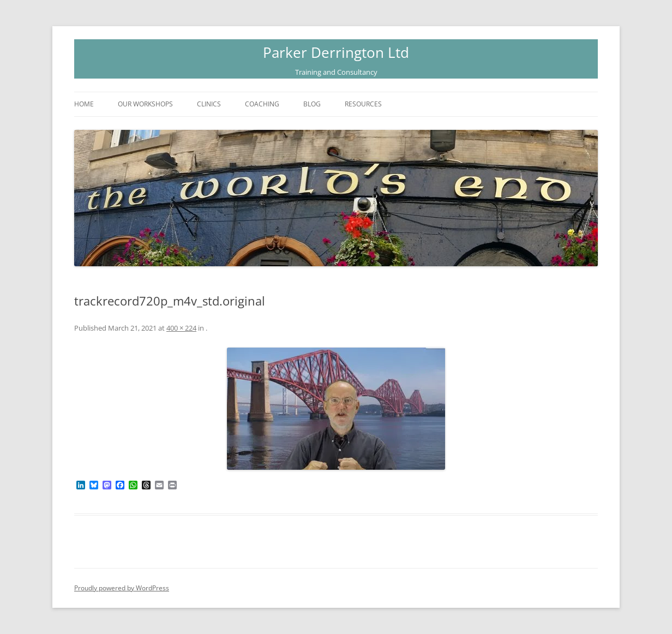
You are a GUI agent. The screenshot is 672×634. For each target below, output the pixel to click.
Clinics (209, 104)
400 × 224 (181, 328)
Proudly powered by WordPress (122, 588)
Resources (363, 104)
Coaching (262, 104)
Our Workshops (145, 104)
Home (84, 104)
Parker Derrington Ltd (336, 52)
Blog (312, 104)
